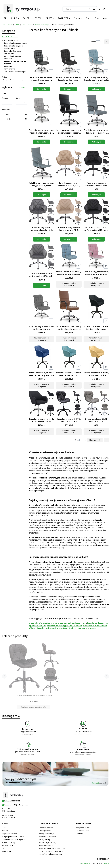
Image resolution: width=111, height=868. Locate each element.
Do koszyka (41, 89)
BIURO (17, 25)
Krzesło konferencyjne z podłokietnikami (13, 47)
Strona (94, 42)
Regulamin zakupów (10, 834)
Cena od (5, 98)
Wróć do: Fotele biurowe (10, 37)
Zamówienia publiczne (47, 836)
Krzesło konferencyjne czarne (15, 43)
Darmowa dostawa (46, 828)
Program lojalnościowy (48, 842)
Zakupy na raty (44, 839)
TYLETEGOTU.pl (7, 25)
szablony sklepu (86, 863)
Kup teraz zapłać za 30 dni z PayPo (52, 848)
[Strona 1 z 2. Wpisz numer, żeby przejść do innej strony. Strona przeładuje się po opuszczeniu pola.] (98, 42)
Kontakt (5, 831)
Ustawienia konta (82, 831)
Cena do (19, 98)
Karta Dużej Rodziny (47, 845)
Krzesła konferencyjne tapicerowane (13, 52)
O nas (4, 828)
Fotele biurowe (27, 25)
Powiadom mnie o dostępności (69, 284)
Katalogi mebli (7, 845)
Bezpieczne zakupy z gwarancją (51, 851)
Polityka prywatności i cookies (13, 836)
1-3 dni (8, 119)
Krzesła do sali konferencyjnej (10, 68)
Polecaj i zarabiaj (8, 842)
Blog (4, 848)
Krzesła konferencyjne (42, 25)
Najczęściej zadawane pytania (50, 854)
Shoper (105, 863)
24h (7, 115)
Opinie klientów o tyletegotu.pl (13, 839)
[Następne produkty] (95, 440)
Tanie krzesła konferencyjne (15, 72)
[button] (94, 9)
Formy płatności (45, 831)
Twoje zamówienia (83, 828)
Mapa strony (7, 851)
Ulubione (79, 834)
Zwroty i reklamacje (46, 834)
